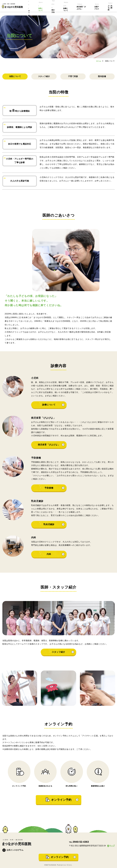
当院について (15, 76)
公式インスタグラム (13, 850)
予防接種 (49, 488)
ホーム (99, 61)
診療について (49, 405)
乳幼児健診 (49, 524)
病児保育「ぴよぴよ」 (49, 445)
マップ (112, 846)
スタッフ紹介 (44, 76)
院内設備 (102, 76)
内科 (49, 554)
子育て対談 (73, 76)
